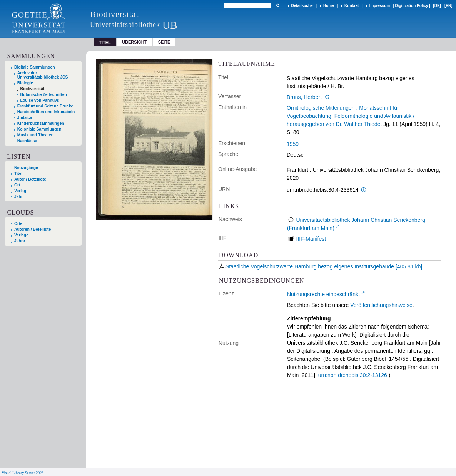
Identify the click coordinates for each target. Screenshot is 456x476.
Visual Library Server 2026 (23, 473)
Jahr (18, 197)
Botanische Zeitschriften (44, 95)
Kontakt (352, 6)
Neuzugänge (26, 168)
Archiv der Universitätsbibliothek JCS (43, 75)
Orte (18, 224)
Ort (17, 185)
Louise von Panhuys (40, 100)
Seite (164, 42)
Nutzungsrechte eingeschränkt (323, 294)
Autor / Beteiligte (30, 179)
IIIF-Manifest (311, 239)
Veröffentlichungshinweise (381, 305)
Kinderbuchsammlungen (41, 123)
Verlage (21, 235)
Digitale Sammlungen (35, 67)
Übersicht (134, 42)
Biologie (25, 83)
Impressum (380, 6)
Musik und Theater (35, 135)
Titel (18, 173)
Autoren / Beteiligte (33, 229)
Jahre (20, 241)
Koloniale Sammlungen (39, 129)
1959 (293, 144)
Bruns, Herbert (304, 97)
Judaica (25, 118)
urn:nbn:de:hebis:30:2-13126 (353, 375)
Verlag (20, 191)
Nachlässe (27, 141)
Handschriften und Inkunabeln (46, 112)
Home (329, 6)
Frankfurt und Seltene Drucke (45, 106)
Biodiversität (33, 89)
